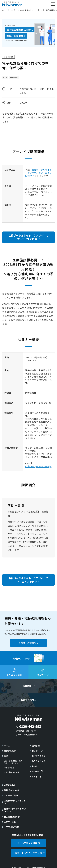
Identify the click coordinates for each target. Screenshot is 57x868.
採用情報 (36, 771)
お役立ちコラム (39, 756)
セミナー (14, 10)
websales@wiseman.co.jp (38, 466)
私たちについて (39, 761)
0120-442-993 (30, 726)
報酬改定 (14, 77)
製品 (6, 756)
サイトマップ (38, 777)
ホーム (5, 10)
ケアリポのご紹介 (12, 827)
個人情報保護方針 (12, 817)
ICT (6, 77)
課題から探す (10, 751)
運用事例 (36, 746)
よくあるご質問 (11, 795)
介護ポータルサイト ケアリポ (15, 810)
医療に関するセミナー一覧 (30, 10)
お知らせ (36, 766)
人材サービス (10, 822)
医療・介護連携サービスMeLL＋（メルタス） (13, 762)
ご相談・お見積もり (28, 643)
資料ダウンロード (12, 790)
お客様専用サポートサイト (15, 802)
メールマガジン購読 (27, 843)
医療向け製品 (9, 768)
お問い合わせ (10, 785)
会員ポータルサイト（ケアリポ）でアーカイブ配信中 (38, 173)
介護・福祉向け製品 (12, 772)
